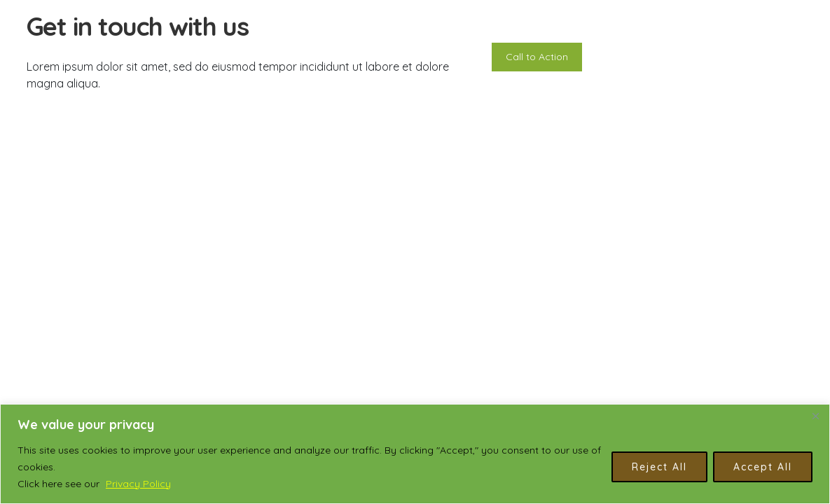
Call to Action (537, 57)
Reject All (659, 467)
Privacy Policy (138, 484)
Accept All (763, 467)
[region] (415, 454)
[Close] (815, 416)
